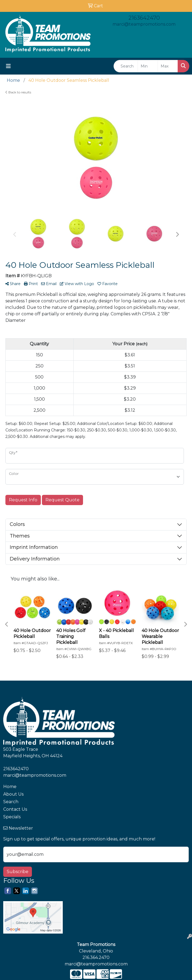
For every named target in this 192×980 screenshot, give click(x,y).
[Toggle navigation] (8, 66)
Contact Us (15, 809)
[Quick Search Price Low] (148, 66)
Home (10, 787)
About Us (13, 794)
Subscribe (18, 872)
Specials (12, 817)
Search (11, 802)
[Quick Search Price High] (168, 66)
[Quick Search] (126, 66)
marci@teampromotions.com (144, 24)
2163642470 (144, 18)
